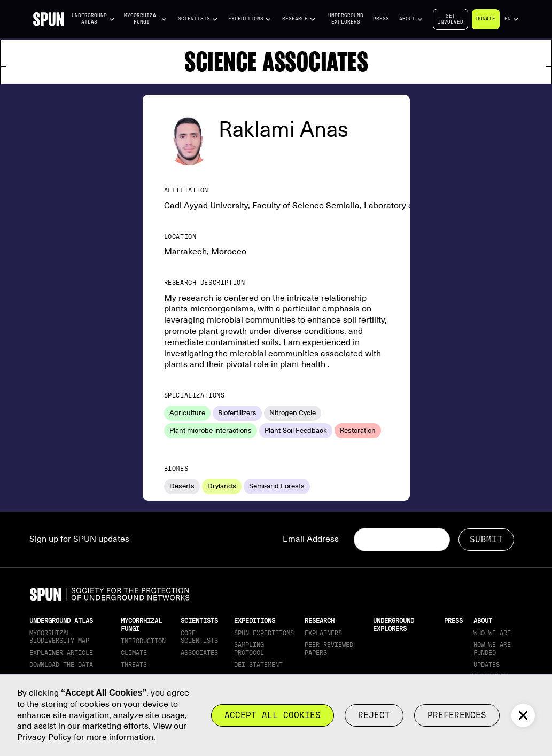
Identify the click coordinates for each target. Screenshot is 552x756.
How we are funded (492, 649)
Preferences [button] (457, 715)
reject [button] (374, 715)
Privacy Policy (44, 737)
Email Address (311, 539)
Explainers (323, 633)
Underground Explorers (346, 19)
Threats (134, 665)
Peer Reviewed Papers (329, 649)
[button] (94, 19)
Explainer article (61, 653)
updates (487, 665)
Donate (486, 19)
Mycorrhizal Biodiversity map (59, 637)
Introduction (143, 641)
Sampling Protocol (249, 649)
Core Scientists (199, 637)
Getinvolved (450, 19)
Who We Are (492, 633)
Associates (199, 653)
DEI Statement (258, 665)
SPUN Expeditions (264, 633)
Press (381, 19)
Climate (134, 653)
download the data (61, 665)
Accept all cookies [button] (273, 715)
